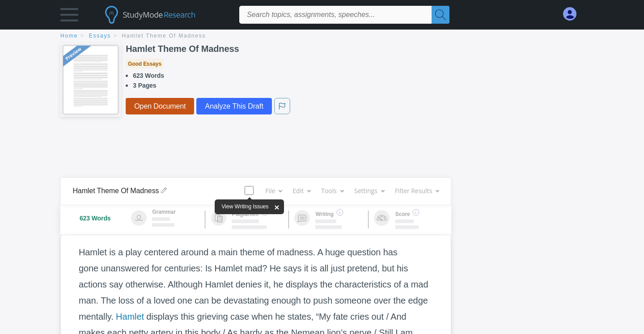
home (69, 36)
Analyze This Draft (234, 106)
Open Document (160, 106)
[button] (69, 17)
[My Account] (573, 14)
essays (100, 36)
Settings (369, 191)
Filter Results (417, 191)
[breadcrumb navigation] (322, 36)
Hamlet (130, 317)
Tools (332, 191)
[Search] (441, 15)
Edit (301, 191)
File (273, 191)
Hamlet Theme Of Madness (164, 36)
